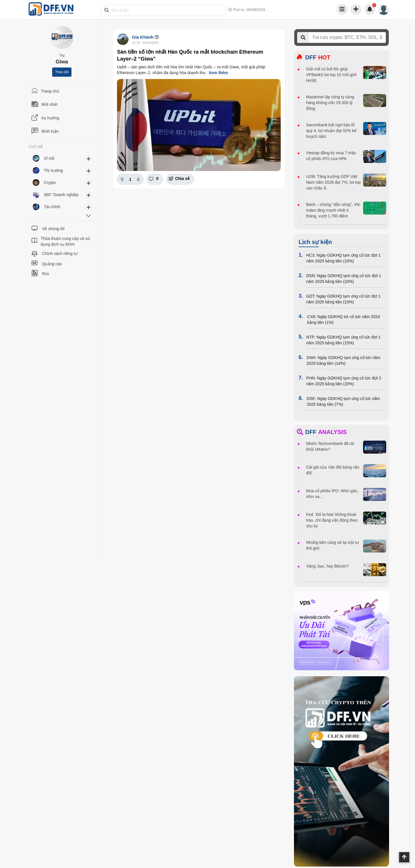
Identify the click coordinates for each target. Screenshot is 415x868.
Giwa (62, 62)
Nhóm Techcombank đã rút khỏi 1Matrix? (330, 446)
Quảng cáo (52, 264)
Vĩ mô (49, 158)
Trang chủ (50, 91)
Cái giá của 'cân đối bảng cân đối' (333, 470)
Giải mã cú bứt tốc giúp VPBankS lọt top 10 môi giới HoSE (331, 75)
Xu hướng (50, 118)
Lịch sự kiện (315, 242)
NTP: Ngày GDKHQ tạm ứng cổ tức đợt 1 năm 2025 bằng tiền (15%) (344, 340)
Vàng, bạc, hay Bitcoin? (327, 566)
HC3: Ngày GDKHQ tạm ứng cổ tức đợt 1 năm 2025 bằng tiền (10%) (344, 258)
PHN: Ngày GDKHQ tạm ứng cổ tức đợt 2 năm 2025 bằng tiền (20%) (344, 381)
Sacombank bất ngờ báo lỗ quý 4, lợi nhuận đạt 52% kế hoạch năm (331, 131)
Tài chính (52, 207)
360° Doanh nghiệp (61, 195)
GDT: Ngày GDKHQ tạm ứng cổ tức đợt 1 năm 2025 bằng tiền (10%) (344, 299)
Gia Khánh (143, 37)
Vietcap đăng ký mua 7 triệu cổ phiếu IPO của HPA (331, 156)
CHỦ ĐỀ (36, 147)
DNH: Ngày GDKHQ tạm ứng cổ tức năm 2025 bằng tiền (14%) (344, 360)
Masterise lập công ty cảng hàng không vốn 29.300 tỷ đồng (330, 103)
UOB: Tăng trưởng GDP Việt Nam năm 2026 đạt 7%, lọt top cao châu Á (333, 182)
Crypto (50, 183)
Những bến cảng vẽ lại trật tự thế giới (332, 545)
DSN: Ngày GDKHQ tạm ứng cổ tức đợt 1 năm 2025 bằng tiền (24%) (344, 279)
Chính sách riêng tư (60, 253)
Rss (46, 274)
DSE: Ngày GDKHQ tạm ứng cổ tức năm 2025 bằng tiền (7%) (343, 401)
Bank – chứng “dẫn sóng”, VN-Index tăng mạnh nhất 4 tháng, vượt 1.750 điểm (333, 210)
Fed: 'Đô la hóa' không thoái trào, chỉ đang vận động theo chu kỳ (332, 520)
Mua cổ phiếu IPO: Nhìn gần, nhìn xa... (332, 494)
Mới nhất (49, 104)
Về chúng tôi (53, 229)
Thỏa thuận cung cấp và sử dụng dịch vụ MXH (65, 241)
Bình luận (50, 131)
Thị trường (53, 170)
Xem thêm (218, 73)
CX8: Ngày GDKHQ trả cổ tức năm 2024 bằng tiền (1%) (344, 320)
